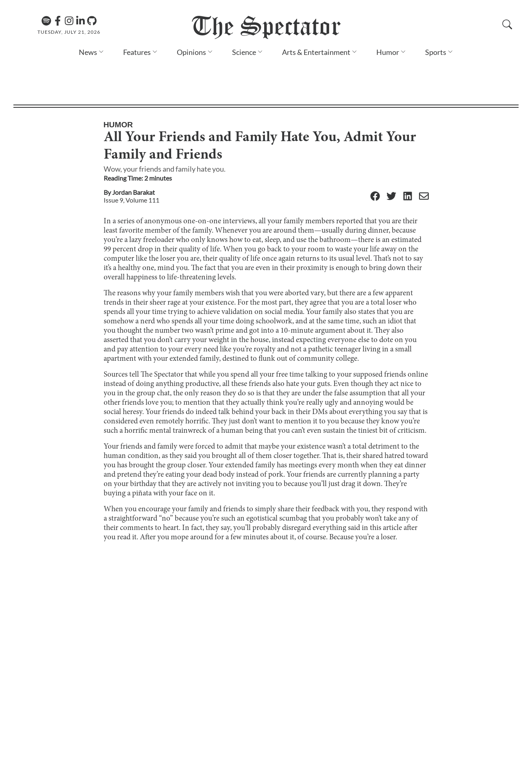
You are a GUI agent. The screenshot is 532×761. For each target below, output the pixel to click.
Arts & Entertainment (316, 52)
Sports (436, 52)
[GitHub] (92, 21)
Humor (388, 52)
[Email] (424, 156)
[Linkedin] (80, 21)
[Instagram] (69, 21)
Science (244, 52)
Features (137, 52)
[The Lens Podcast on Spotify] (46, 21)
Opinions (191, 52)
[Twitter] (391, 156)
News (88, 52)
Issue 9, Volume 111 (131, 159)
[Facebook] (58, 21)
